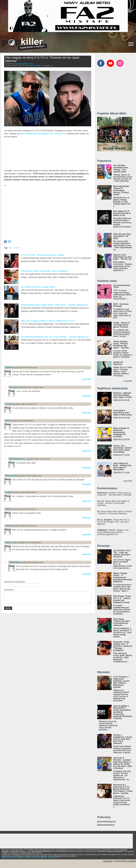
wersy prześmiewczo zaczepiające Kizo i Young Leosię (43, 134)
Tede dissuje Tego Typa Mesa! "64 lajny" (122, 236)
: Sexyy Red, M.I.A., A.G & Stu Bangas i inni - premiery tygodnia (114, 522)
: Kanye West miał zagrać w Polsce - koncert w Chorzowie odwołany (113, 503)
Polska (15, 64)
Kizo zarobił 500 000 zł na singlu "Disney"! (39, 287)
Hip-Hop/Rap (23, 64)
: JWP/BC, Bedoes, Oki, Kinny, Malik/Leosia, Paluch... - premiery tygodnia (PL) (113, 532)
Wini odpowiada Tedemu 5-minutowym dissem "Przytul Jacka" (121, 190)
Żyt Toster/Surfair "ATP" (122, 286)
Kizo (10, 248)
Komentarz (9, 590)
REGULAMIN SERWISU (10, 858)
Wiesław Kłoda (35, 66)
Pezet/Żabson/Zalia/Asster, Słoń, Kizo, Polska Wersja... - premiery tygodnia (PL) (55, 337)
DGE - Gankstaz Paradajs (121, 305)
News (31, 64)
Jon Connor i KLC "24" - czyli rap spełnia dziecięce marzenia (122, 554)
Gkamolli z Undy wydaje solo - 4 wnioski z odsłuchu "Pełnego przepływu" (123, 646)
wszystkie (128, 381)
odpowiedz (86, 379)
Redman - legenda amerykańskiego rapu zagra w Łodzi (123, 395)
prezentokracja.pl (106, 822)
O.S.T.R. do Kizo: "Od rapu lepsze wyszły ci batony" (43, 255)
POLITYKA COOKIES (51, 858)
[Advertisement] (42, 358)
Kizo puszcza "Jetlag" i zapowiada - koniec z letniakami (44, 271)
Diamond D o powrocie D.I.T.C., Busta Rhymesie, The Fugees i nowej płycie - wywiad (123, 789)
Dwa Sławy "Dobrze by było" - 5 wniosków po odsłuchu (122, 622)
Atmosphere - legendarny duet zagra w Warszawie (123, 413)
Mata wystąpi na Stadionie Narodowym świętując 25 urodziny (121, 432)
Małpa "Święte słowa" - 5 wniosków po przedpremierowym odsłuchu (123, 577)
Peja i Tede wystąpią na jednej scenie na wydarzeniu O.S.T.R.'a (48, 321)
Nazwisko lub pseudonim (15, 582)
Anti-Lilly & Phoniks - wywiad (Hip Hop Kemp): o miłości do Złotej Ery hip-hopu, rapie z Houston (123, 763)
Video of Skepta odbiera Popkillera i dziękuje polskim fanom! (48, 214)
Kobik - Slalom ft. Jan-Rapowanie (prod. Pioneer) (122, 325)
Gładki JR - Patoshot (119, 363)
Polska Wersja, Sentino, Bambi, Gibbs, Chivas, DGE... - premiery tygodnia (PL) (55, 305)
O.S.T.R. (17, 248)
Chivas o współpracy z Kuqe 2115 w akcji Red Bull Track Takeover (123, 739)
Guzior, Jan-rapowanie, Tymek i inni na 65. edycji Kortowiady (123, 449)
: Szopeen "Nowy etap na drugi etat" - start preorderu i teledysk (114, 494)
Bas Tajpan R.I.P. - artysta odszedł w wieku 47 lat (122, 213)
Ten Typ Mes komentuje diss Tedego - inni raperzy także (121, 169)
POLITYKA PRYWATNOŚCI (31, 858)
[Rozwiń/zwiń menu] (131, 44)
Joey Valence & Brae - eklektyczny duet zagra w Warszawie (122, 466)
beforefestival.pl (106, 825)
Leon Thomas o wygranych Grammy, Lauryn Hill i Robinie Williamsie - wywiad (121, 682)
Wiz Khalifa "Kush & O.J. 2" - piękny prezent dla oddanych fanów (122, 599)
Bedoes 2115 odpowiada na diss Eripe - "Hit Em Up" (123, 257)
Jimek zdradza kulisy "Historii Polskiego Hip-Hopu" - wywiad (121, 345)
